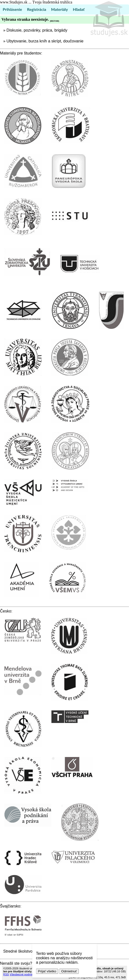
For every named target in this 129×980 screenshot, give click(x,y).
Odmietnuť (69, 971)
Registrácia (37, 9)
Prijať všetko (47, 971)
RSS (6, 974)
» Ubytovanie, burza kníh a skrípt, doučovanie (43, 41)
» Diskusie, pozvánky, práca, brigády (35, 30)
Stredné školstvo (18, 951)
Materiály (60, 9)
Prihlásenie (12, 9)
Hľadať (79, 9)
